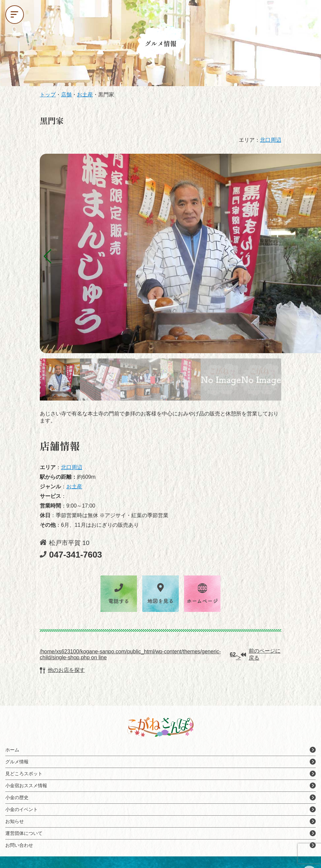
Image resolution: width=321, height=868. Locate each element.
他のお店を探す (62, 670)
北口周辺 (271, 140)
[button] (48, 256)
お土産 (74, 487)
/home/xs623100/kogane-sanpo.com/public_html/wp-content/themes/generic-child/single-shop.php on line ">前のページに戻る (160, 654)
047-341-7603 (71, 555)
